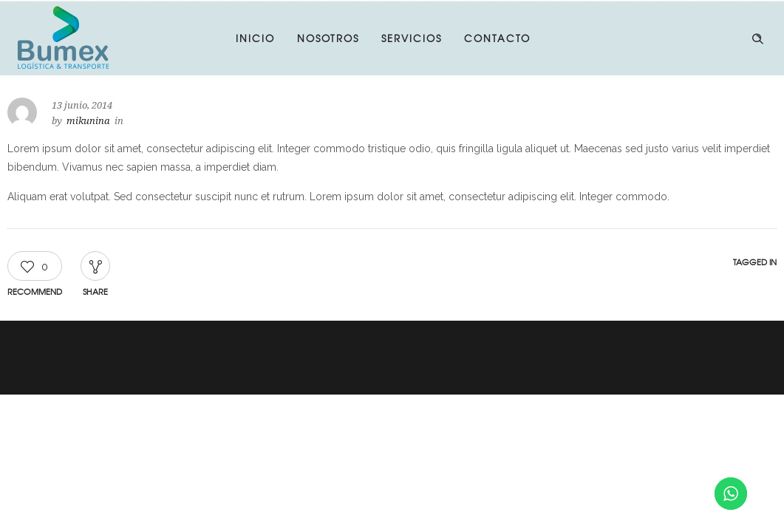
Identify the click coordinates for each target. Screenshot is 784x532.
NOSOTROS (328, 38)
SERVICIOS (412, 38)
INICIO (255, 38)
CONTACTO (497, 38)
